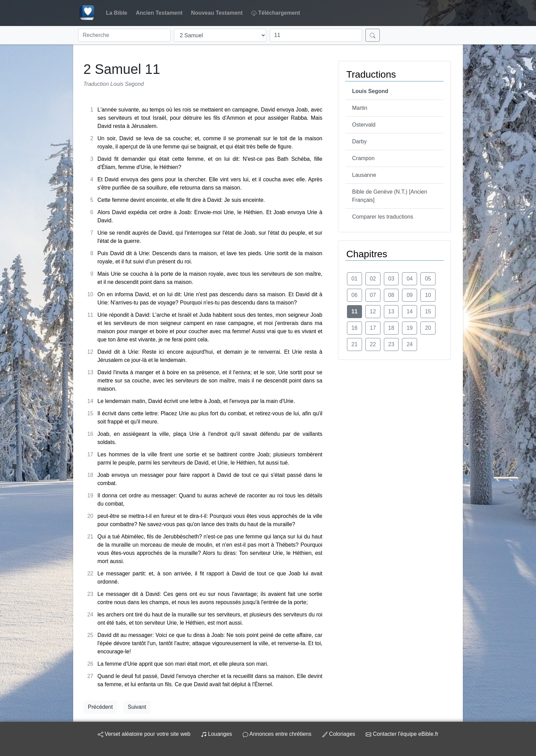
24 (410, 344)
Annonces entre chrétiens (277, 734)
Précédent (100, 707)
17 (373, 328)
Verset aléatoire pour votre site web (144, 734)
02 (373, 279)
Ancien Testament (159, 13)
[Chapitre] (316, 35)
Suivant (137, 707)
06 (354, 295)
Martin (360, 108)
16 (354, 328)
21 (354, 344)
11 (354, 311)
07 (373, 295)
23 (391, 344)
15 (428, 311)
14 (410, 311)
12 (373, 311)
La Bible (117, 13)
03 (391, 279)
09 (410, 295)
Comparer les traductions (383, 217)
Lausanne (364, 175)
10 (428, 295)
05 (428, 279)
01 (354, 279)
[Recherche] (124, 35)
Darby (359, 141)
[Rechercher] (373, 35)
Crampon (363, 158)
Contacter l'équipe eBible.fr (402, 734)
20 (428, 328)
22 (373, 344)
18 (391, 328)
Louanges (217, 734)
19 (410, 328)
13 (391, 311)
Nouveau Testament (217, 13)
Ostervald (364, 125)
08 (391, 295)
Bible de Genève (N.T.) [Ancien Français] (390, 196)
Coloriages (339, 734)
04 (410, 279)
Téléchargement (276, 13)
